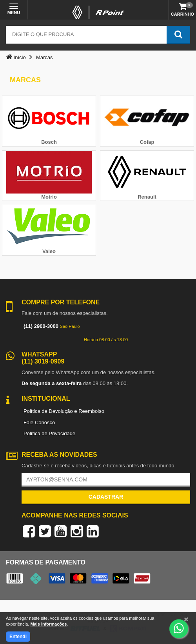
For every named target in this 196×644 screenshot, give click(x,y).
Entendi (18, 637)
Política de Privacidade (49, 433)
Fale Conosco (39, 422)
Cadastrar (106, 497)
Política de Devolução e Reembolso (64, 411)
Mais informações (48, 624)
